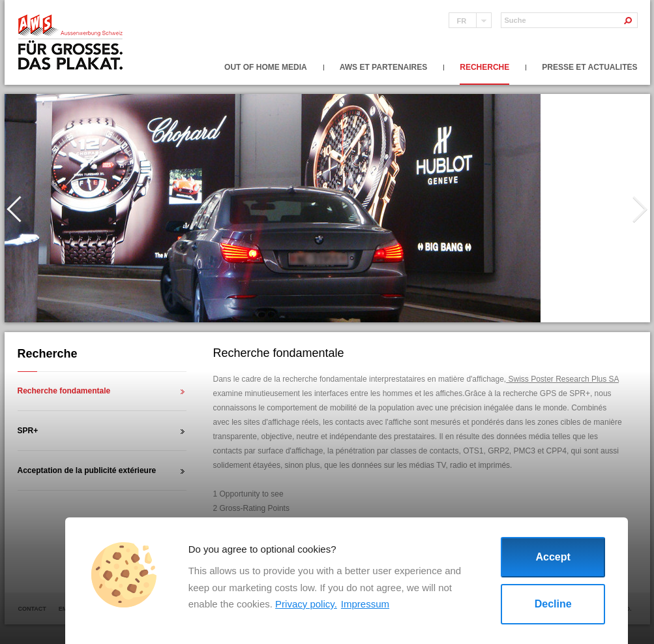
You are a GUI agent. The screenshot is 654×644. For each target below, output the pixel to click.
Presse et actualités (589, 67)
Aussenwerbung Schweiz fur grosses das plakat (71, 43)
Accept (553, 557)
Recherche (484, 68)
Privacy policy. (306, 604)
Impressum (365, 604)
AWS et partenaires (383, 67)
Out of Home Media (266, 67)
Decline (553, 604)
